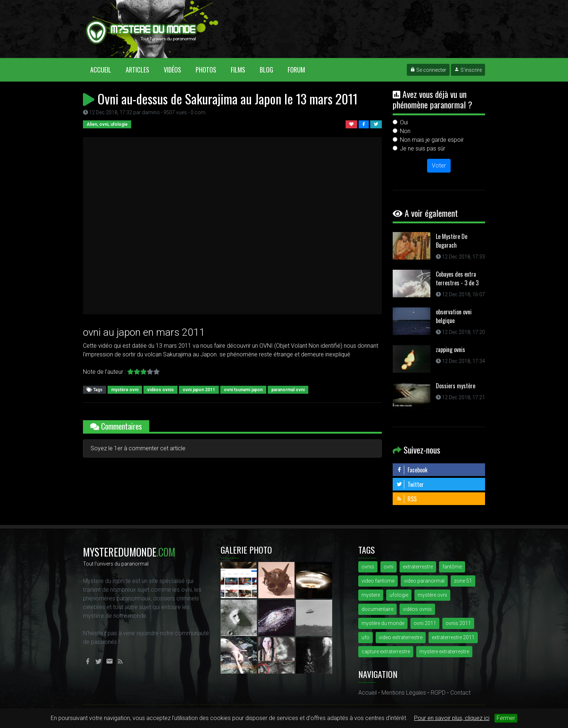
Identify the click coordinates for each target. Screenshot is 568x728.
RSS (406, 499)
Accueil (104, 69)
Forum (296, 70)
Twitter (410, 484)
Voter (439, 166)
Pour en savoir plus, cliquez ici (452, 718)
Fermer (506, 718)
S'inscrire (468, 70)
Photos (206, 70)
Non (405, 131)
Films (238, 70)
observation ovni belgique (454, 316)
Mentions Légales (404, 693)
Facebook (412, 470)
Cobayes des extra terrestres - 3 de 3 (457, 278)
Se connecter (428, 70)
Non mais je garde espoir (432, 140)
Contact (460, 693)
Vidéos (172, 70)
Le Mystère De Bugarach (452, 241)
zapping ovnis (450, 349)
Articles (137, 70)
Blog (266, 70)
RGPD (438, 693)
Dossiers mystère (456, 386)
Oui (404, 122)
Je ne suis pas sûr (423, 148)
